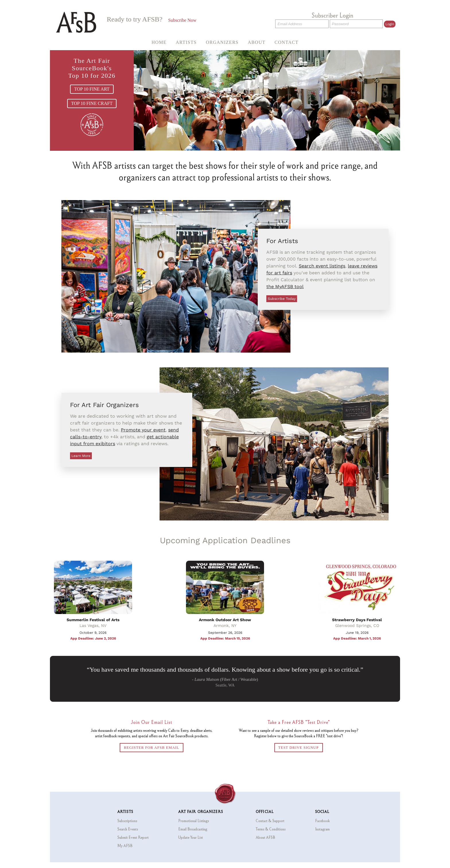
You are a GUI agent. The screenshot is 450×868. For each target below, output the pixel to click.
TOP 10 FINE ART (92, 89)
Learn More (81, 456)
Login (390, 24)
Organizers (222, 42)
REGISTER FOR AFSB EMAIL (151, 747)
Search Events (128, 829)
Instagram (322, 829)
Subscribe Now (182, 20)
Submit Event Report (133, 837)
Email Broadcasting (193, 829)
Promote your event (143, 430)
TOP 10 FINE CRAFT (92, 103)
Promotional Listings (194, 821)
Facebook (322, 821)
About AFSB (265, 837)
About (257, 42)
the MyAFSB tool (285, 287)
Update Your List (191, 837)
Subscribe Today (282, 299)
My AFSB (125, 846)
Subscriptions (127, 821)
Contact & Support (270, 821)
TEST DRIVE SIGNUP (299, 747)
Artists (186, 42)
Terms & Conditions (271, 829)
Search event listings (322, 266)
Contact (287, 42)
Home (159, 42)
